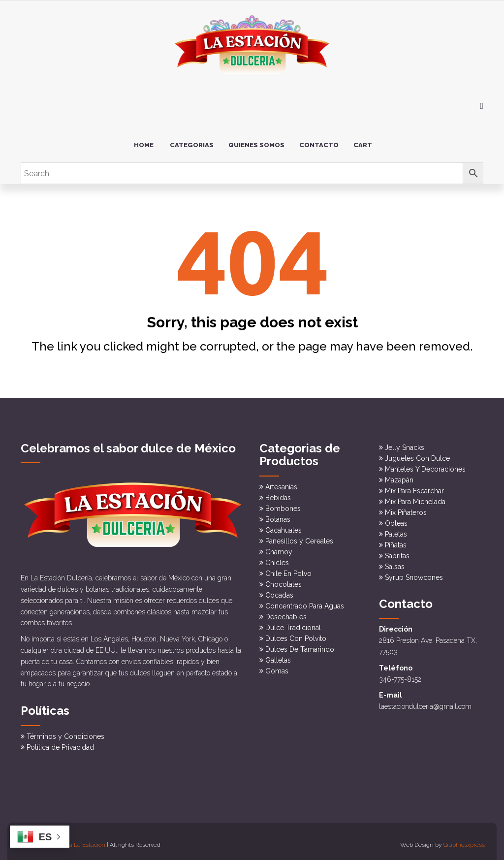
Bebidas (278, 493)
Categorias (192, 141)
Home (144, 141)
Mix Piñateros (406, 509)
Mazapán (399, 476)
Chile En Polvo (288, 569)
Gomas (277, 667)
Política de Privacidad (60, 740)
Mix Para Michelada (415, 498)
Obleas (396, 519)
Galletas (278, 656)
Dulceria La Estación (78, 838)
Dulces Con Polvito (296, 634)
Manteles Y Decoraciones (425, 465)
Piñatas (396, 541)
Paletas (396, 530)
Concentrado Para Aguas (305, 602)
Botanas (278, 515)
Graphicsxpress (464, 838)
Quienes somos (256, 141)
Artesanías (281, 482)
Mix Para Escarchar (414, 487)
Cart (363, 141)
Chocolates (283, 580)
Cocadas (279, 591)
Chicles (277, 558)
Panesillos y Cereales (299, 537)
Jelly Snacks (405, 444)
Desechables (286, 612)
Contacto (319, 141)
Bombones (283, 504)
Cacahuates (283, 526)
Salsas (395, 563)
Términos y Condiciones (65, 730)
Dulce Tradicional (293, 623)
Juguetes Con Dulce (417, 454)
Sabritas (397, 552)
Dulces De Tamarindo (300, 645)
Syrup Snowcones (414, 573)
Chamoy (279, 547)
